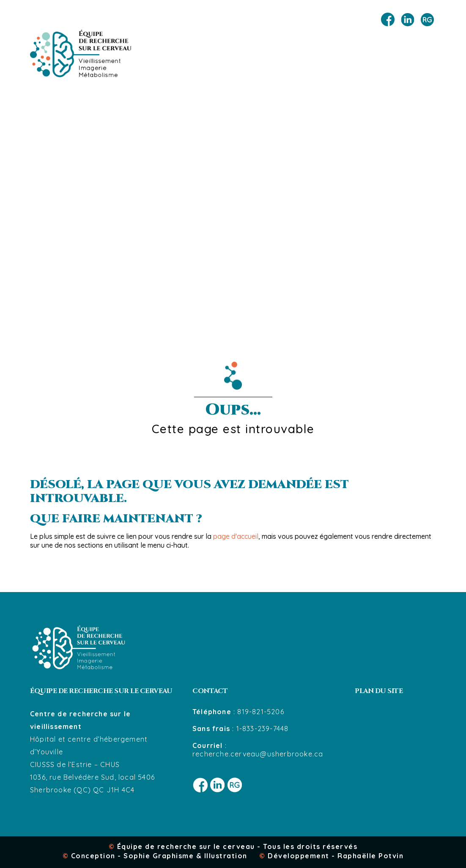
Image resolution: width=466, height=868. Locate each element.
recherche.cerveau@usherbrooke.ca (258, 754)
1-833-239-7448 (263, 729)
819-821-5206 (260, 712)
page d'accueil (236, 536)
